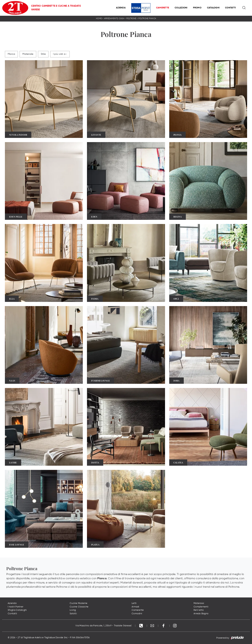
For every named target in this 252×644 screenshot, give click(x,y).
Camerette (163, 8)
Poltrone (131, 18)
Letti (134, 603)
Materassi (199, 603)
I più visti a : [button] (60, 54)
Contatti (230, 8)
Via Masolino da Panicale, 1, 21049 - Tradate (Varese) (103, 626)
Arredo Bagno (201, 614)
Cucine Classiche (79, 607)
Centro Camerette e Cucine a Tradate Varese (56, 8)
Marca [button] (11, 54)
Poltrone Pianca (147, 18)
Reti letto (199, 610)
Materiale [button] (28, 54)
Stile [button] (43, 54)
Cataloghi (213, 8)
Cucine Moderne (79, 603)
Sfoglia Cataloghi (17, 610)
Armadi (135, 607)
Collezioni (181, 8)
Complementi (201, 607)
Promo (197, 8)
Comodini (137, 614)
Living (73, 610)
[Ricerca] (244, 8)
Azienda (121, 8)
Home (99, 18)
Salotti (73, 614)
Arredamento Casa (114, 18)
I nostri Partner (15, 607)
